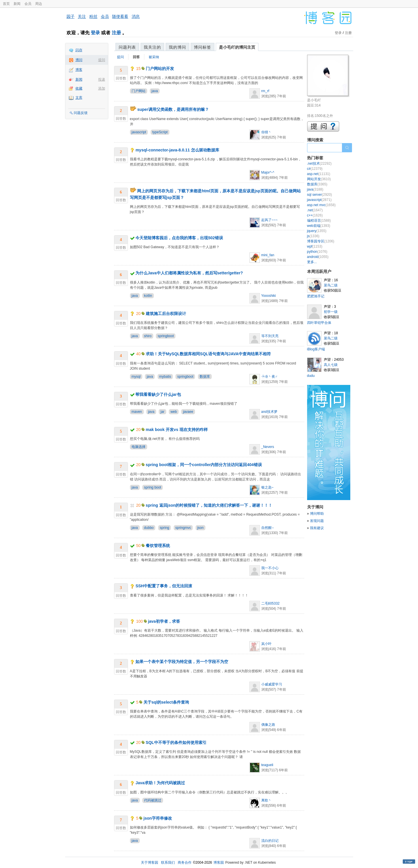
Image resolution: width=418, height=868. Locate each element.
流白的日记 (270, 841)
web (174, 412)
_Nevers (268, 447)
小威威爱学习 (272, 684)
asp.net (319, 174)
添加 (102, 88)
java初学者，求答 (164, 621)
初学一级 (331, 312)
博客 (79, 70)
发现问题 (317, 521)
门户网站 (139, 91)
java (155, 91)
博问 (79, 60)
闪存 (79, 50)
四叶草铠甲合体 (319, 323)
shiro (148, 336)
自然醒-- (268, 528)
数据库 (205, 377)
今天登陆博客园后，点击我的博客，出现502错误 (179, 238)
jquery (317, 231)
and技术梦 (269, 412)
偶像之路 (268, 725)
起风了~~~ (269, 220)
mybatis (165, 377)
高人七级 (331, 365)
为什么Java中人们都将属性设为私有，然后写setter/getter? (189, 273)
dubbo (149, 528)
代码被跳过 (153, 800)
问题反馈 (81, 113)
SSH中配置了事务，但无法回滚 (164, 586)
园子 (71, 16)
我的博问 (177, 47)
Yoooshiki (269, 296)
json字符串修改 (158, 818)
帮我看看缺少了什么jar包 (158, 394)
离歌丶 (266, 800)
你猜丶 (266, 132)
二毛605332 (271, 603)
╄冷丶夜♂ (269, 377)
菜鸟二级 (331, 285)
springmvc (183, 528)
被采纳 (154, 57)
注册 (116, 33)
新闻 (17, 4)
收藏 (79, 88)
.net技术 (319, 164)
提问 (102, 60)
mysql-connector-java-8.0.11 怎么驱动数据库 (177, 150)
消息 (136, 16)
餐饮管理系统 (158, 546)
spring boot (153, 487)
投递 (102, 79)
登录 (95, 33)
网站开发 (319, 179)
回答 (136, 57)
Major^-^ (268, 172)
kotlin (148, 296)
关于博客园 (150, 863)
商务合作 (185, 863)
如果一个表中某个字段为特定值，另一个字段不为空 (182, 662)
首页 (6, 4)
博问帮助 (317, 514)
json (201, 528)
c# (315, 169)
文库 (79, 98)
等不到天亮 (270, 336)
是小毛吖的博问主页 (237, 47)
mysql (136, 377)
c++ (315, 215)
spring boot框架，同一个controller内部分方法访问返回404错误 (204, 465)
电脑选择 (139, 447)
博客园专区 (321, 241)
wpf (315, 246)
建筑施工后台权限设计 (166, 314)
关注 (82, 16)
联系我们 (168, 863)
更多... (312, 262)
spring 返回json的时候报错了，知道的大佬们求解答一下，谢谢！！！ (209, 505)
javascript (139, 132)
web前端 (319, 226)
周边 (39, 4)
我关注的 (152, 47)
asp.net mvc (321, 205)
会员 (28, 4)
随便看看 (120, 16)
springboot (166, 336)
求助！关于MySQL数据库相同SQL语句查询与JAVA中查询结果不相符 (208, 354)
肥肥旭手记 (316, 296)
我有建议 (317, 528)
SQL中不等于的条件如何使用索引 (176, 742)
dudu (311, 376)
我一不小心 (270, 568)
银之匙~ (267, 487)
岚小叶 (266, 644)
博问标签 (203, 47)
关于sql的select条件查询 (166, 702)
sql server (320, 195)
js (313, 236)
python (317, 252)
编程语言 (319, 221)
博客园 (219, 863)
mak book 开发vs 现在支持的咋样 (177, 430)
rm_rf (265, 91)
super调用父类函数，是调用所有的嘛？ (173, 109)
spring (165, 528)
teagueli (267, 765)
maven (137, 412)
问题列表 (127, 47)
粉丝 (93, 16)
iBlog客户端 (316, 349)
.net (315, 210)
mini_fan (268, 255)
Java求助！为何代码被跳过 (160, 783)
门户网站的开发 (160, 69)
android (318, 257)
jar (162, 412)
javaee (188, 412)
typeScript (160, 132)
